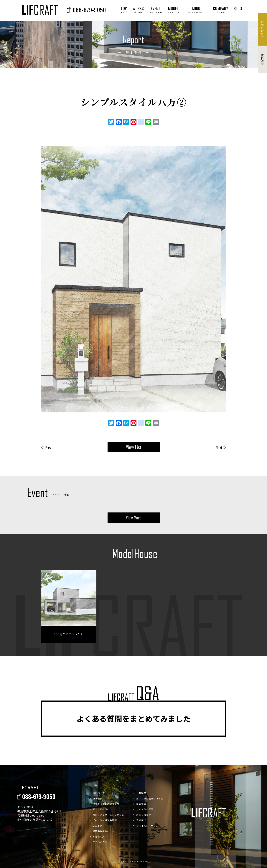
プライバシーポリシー (148, 826)
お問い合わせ (144, 815)
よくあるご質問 (145, 809)
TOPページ (99, 793)
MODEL (173, 10)
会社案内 (141, 793)
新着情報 (141, 804)
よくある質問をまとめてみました (133, 719)
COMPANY (221, 10)
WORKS (138, 10)
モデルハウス (100, 842)
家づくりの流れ (101, 809)
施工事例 (98, 826)
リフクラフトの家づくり (106, 804)
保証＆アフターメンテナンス (108, 815)
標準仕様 (98, 798)
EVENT (156, 10)
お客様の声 (99, 836)
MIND (196, 10)
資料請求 (141, 820)
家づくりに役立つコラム (150, 798)
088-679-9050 (87, 10)
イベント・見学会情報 (105, 820)
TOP (124, 10)
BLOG (238, 10)
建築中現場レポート (104, 831)
